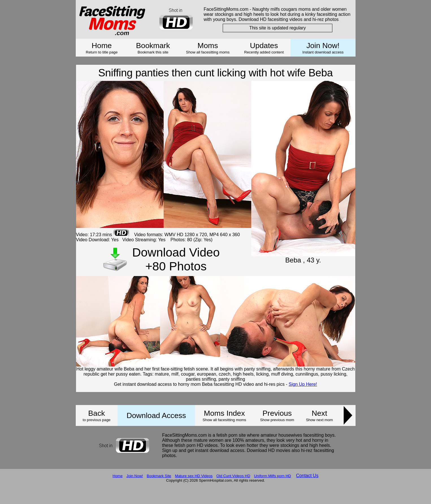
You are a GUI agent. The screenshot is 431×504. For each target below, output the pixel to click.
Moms (208, 46)
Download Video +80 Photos (176, 259)
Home (102, 46)
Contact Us (307, 476)
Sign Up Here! (303, 384)
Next (320, 413)
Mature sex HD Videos (194, 476)
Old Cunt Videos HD (233, 476)
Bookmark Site (159, 476)
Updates (264, 46)
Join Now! (323, 46)
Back (97, 413)
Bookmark (153, 46)
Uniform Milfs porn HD (273, 476)
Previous (277, 413)
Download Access (156, 415)
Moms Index (224, 413)
